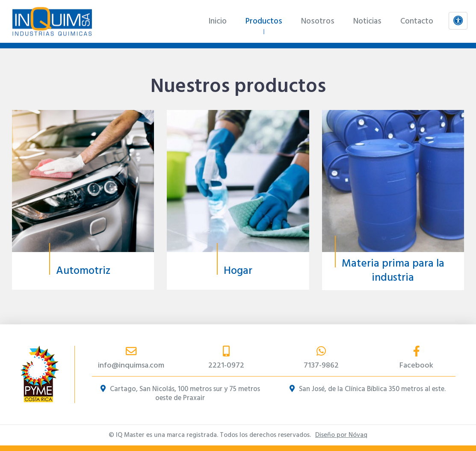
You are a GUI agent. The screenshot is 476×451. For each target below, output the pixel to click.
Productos (264, 21)
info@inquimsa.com (131, 359)
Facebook (417, 359)
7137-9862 (321, 359)
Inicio (217, 21)
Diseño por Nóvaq (341, 435)
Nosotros (318, 21)
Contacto (417, 21)
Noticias (367, 21)
